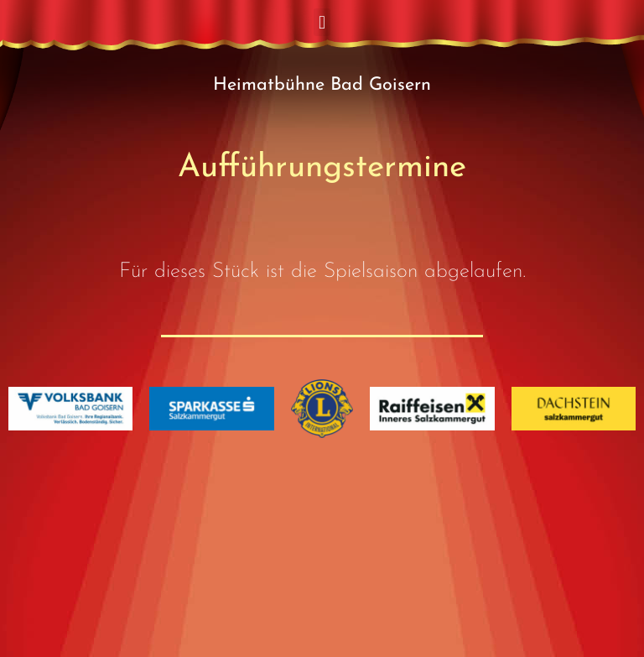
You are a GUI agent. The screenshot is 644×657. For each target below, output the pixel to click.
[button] (322, 22)
